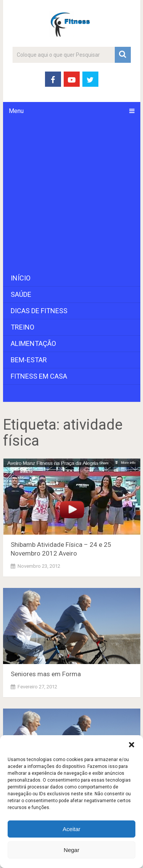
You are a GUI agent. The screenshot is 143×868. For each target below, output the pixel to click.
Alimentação (33, 343)
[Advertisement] (71, 195)
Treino (22, 327)
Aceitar (71, 829)
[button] (132, 745)
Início (21, 278)
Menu (16, 111)
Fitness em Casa (39, 376)
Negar (71, 850)
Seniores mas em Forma (46, 674)
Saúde (21, 294)
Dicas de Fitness (39, 311)
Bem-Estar (29, 360)
